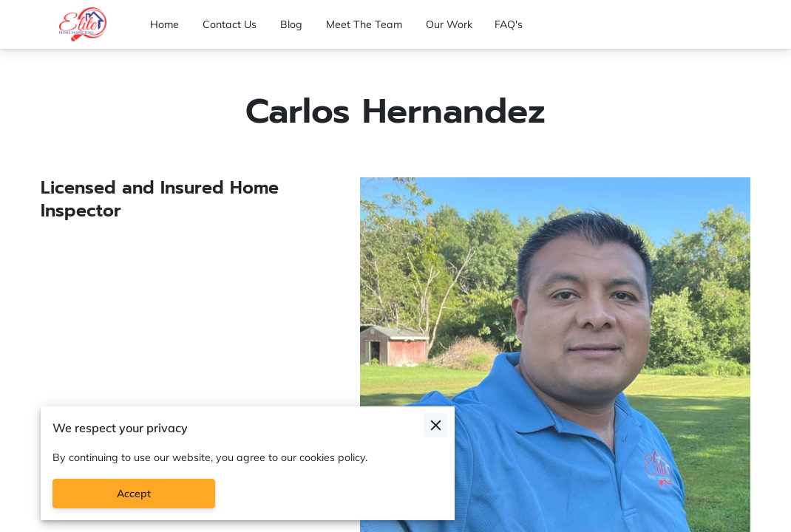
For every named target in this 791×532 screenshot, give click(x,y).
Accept (134, 494)
